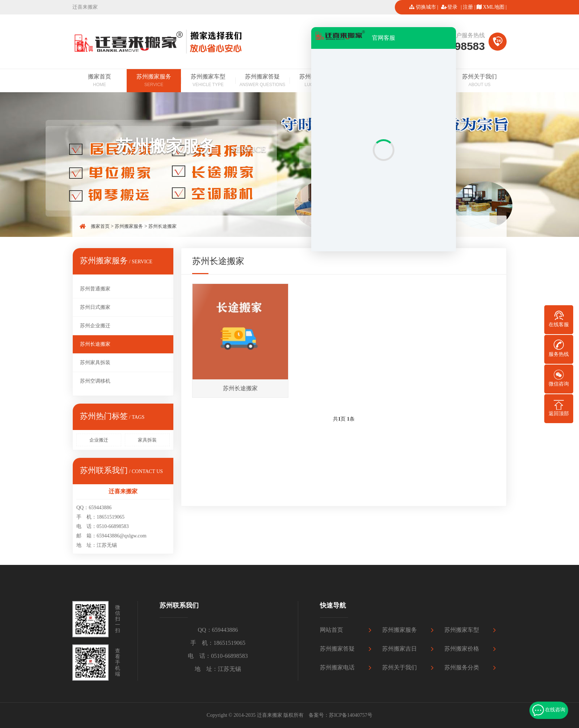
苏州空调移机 (95, 381)
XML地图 (494, 7)
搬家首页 (100, 81)
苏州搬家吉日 (400, 649)
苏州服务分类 (462, 667)
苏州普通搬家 (95, 289)
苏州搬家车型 (208, 81)
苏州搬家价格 (462, 649)
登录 (452, 7)
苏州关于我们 (479, 81)
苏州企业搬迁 (95, 326)
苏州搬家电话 (337, 667)
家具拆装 (147, 440)
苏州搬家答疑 (262, 81)
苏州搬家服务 (154, 81)
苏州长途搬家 (162, 226)
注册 (468, 7)
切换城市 (426, 7)
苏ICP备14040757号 (351, 715)
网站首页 (331, 630)
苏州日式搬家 (95, 307)
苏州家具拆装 (95, 363)
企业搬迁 (99, 440)
